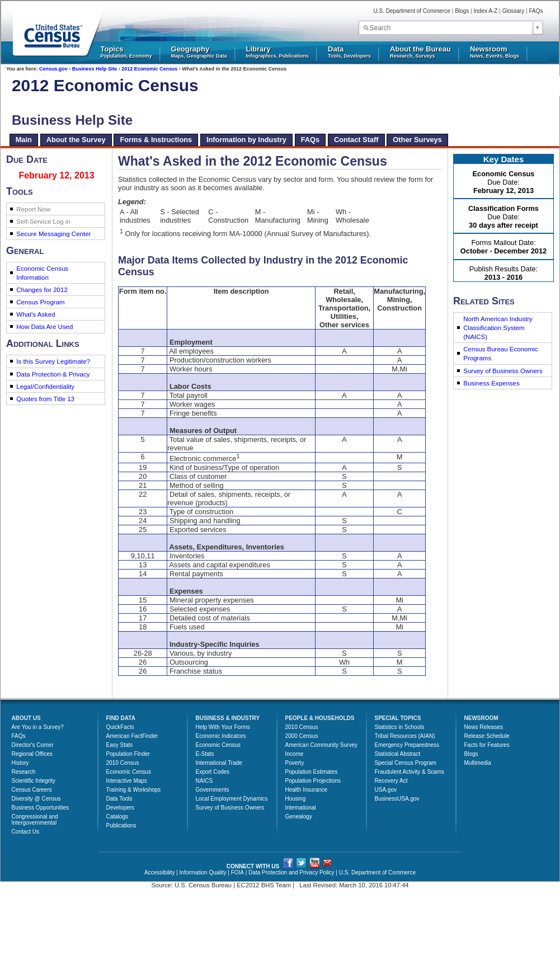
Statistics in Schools (400, 727)
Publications (121, 825)
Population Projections (313, 781)
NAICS (204, 781)
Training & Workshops (134, 790)
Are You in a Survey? (38, 727)
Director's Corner (33, 745)
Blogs (462, 11)
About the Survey (76, 140)
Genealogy (299, 817)
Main (24, 140)
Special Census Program (406, 763)
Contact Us (25, 832)
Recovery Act (391, 781)
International (301, 808)
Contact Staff (356, 140)
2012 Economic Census (149, 69)
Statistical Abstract (398, 754)
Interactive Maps (127, 781)
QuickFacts (120, 727)
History (20, 763)
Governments (213, 790)
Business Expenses (491, 383)
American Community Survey (321, 745)
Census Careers (32, 790)
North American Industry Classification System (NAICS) (498, 328)
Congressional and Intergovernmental (35, 820)
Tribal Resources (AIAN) (405, 736)
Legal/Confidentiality (45, 387)
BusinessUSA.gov (397, 799)
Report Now (33, 209)
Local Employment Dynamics (232, 799)
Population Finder (128, 754)
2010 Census (123, 763)
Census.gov (53, 69)
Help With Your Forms (223, 727)
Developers (121, 808)
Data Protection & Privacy (53, 374)
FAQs (536, 11)
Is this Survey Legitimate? (53, 361)
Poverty (295, 763)
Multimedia (478, 763)
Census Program (40, 302)
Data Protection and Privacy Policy (291, 872)
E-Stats (205, 754)
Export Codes (213, 772)
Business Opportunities (41, 808)
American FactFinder (132, 736)
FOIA (237, 872)
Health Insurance (307, 790)
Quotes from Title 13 (45, 399)
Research (24, 772)
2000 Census (302, 736)
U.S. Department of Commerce (412, 11)
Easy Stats (120, 745)
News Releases (484, 727)
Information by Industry (246, 140)
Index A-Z (486, 11)
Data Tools (119, 799)
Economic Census (129, 772)
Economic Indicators (221, 736)
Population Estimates (312, 772)
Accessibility (159, 872)
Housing (296, 799)
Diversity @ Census (36, 799)
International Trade (219, 763)
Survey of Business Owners (503, 371)
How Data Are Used (44, 327)
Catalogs (117, 817)
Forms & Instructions (156, 140)
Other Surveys (417, 140)
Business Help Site (95, 69)
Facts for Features (487, 745)
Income (295, 754)
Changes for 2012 (42, 290)
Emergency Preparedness (407, 745)
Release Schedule (487, 736)
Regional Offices (32, 754)
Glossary (513, 11)
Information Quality (203, 872)
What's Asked (36, 314)
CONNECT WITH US (253, 866)
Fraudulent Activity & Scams (410, 772)
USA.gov (386, 790)
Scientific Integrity (34, 781)
